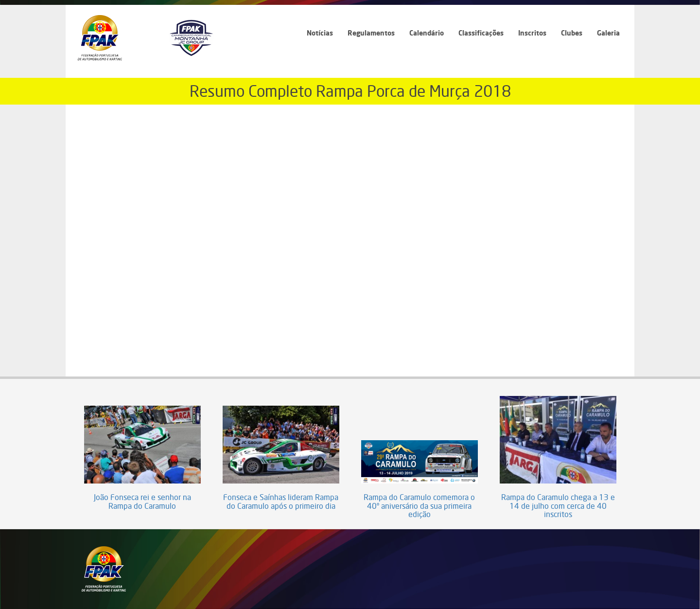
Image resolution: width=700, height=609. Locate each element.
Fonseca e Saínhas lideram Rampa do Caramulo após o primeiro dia (281, 502)
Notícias (320, 33)
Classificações (481, 33)
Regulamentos (371, 33)
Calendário (427, 33)
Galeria (608, 33)
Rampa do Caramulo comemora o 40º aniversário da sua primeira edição (419, 506)
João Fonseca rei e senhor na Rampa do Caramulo (142, 502)
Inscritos (532, 33)
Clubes (572, 33)
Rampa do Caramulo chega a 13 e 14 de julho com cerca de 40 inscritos (558, 506)
